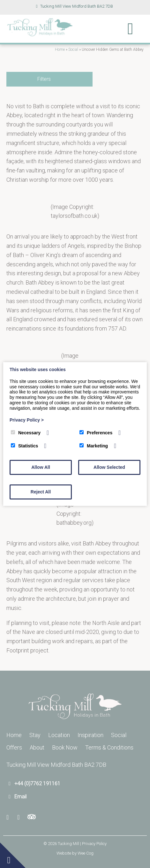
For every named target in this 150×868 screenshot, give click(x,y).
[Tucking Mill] (40, 35)
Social (73, 49)
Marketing (94, 446)
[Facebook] (10, 817)
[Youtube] (21, 817)
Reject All (41, 492)
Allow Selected (109, 467)
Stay (35, 735)
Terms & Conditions (109, 747)
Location (59, 735)
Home (60, 49)
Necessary (26, 433)
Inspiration (90, 735)
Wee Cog (86, 853)
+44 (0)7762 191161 (37, 784)
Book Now (65, 747)
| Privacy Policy (93, 844)
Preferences (96, 433)
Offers (14, 747)
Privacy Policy (27, 420)
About (37, 747)
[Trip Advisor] (32, 817)
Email (20, 797)
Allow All (41, 467)
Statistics (24, 446)
